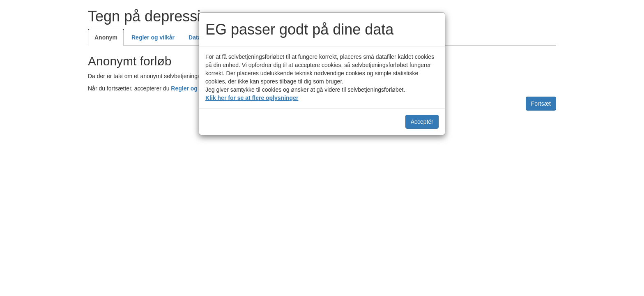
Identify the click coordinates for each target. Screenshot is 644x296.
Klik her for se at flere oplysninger (252, 98)
